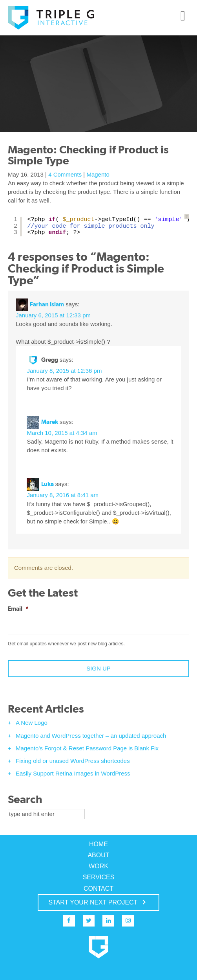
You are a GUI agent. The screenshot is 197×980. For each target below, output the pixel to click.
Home (98, 844)
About (98, 855)
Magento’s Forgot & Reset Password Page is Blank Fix (87, 748)
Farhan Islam (47, 304)
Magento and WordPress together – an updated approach (91, 736)
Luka (47, 484)
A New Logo (32, 723)
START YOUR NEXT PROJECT (98, 902)
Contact (98, 889)
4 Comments (65, 174)
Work (98, 866)
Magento (98, 174)
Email (18, 609)
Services (99, 877)
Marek (50, 422)
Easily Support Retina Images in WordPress (73, 773)
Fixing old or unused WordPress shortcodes (73, 761)
